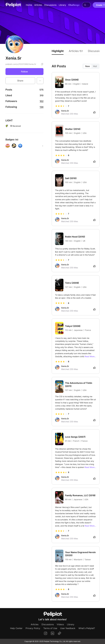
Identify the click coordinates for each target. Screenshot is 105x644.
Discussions (50, 5)
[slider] (61, 106)
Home (29, 5)
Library (62, 5)
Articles (38, 5)
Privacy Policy (33, 628)
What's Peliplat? (87, 628)
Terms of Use (50, 628)
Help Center (16, 628)
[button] (40, 81)
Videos (60, 624)
